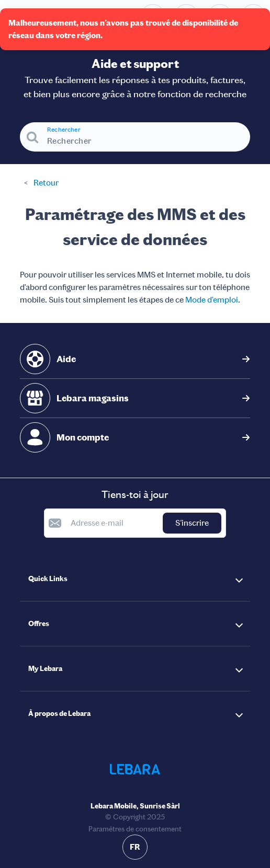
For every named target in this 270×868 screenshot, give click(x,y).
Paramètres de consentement (135, 829)
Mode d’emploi (212, 300)
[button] (135, 579)
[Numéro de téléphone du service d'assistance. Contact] (153, 17)
